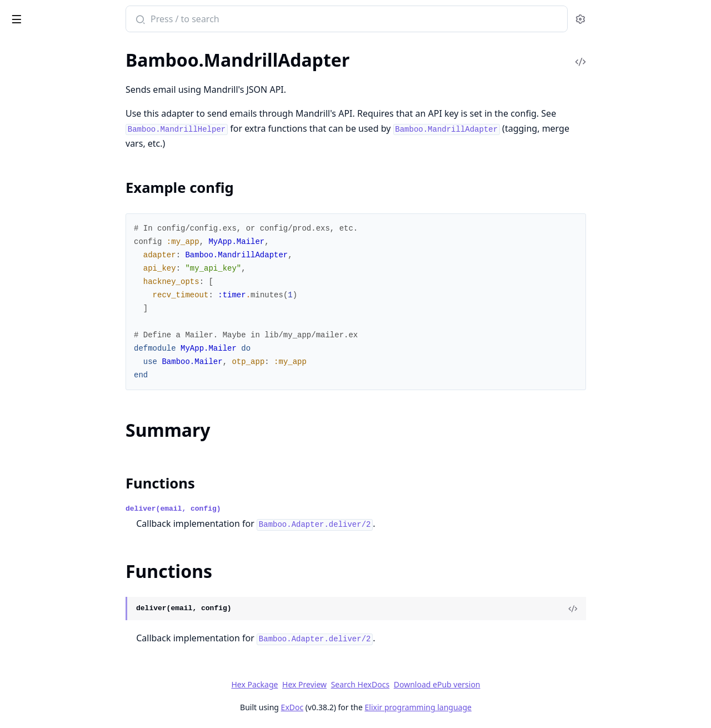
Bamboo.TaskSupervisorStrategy (69, 408)
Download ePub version (520, 684)
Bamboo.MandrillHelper (54, 318)
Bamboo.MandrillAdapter (57, 252)
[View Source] (656, 609)
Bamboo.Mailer (37, 207)
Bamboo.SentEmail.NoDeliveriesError (79, 567)
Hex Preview (388, 684)
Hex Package (338, 684)
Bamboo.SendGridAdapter (59, 333)
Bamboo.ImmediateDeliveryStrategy (77, 162)
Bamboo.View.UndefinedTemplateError (79, 582)
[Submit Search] (222, 20)
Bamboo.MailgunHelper (54, 237)
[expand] (156, 74)
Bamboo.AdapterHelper (54, 87)
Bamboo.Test (32, 438)
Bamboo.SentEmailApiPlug (59, 378)
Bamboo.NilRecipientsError (60, 537)
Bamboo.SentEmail (44, 363)
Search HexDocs (443, 685)
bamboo (31, 13)
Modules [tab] (67, 48)
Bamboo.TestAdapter (48, 453)
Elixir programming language (501, 707)
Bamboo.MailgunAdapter (56, 222)
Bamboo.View (34, 468)
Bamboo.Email (35, 132)
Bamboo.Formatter (44, 147)
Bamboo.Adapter (41, 72)
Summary (37, 285)
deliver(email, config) (257, 509)
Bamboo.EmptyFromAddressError (73, 522)
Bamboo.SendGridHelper (56, 348)
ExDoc (375, 707)
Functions (39, 298)
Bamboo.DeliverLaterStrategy (65, 117)
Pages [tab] (20, 48)
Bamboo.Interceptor (47, 177)
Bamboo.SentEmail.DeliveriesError (74, 552)
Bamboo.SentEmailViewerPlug (66, 393)
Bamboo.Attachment (48, 102)
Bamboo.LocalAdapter (51, 192)
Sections (36, 271)
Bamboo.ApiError (41, 507)
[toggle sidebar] (152, 17)
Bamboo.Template (42, 423)
